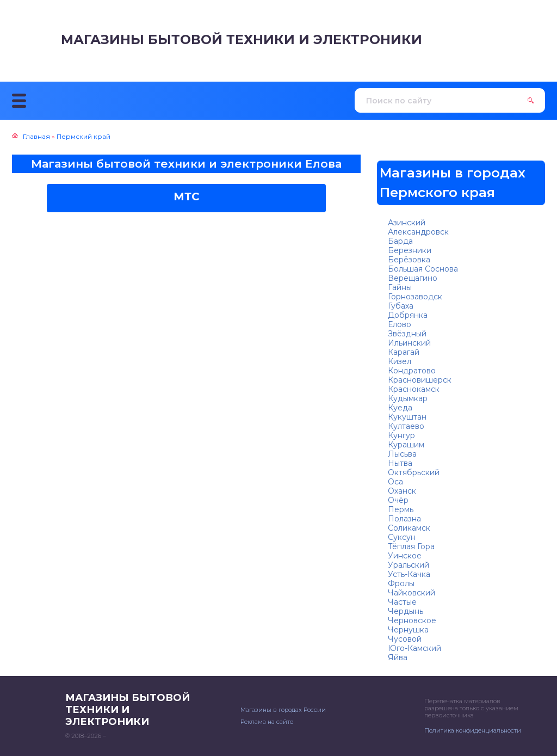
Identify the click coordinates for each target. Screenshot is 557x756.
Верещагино (413, 278)
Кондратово (412, 371)
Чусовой (405, 639)
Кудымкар (408, 398)
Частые (402, 602)
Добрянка (408, 315)
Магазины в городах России (283, 710)
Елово (400, 324)
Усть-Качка (409, 574)
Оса (395, 482)
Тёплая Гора (411, 546)
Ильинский (409, 343)
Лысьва (402, 454)
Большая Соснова (423, 269)
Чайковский (411, 593)
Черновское (412, 620)
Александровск (418, 232)
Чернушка (408, 630)
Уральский (409, 565)
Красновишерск (420, 380)
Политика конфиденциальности (473, 730)
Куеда (400, 408)
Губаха (401, 306)
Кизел (400, 361)
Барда (400, 241)
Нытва (400, 463)
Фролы (401, 583)
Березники (410, 250)
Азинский (407, 223)
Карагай (404, 352)
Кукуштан (407, 417)
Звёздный (407, 334)
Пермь (401, 509)
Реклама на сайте (267, 722)
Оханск (402, 491)
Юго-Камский (414, 648)
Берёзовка (409, 260)
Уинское (405, 556)
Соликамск (409, 528)
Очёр (398, 500)
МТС (187, 196)
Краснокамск (414, 389)
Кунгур (401, 435)
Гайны (400, 287)
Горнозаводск (415, 297)
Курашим (406, 445)
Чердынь (406, 611)
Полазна (404, 519)
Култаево (406, 426)
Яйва (398, 657)
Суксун (402, 537)
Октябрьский (414, 472)
